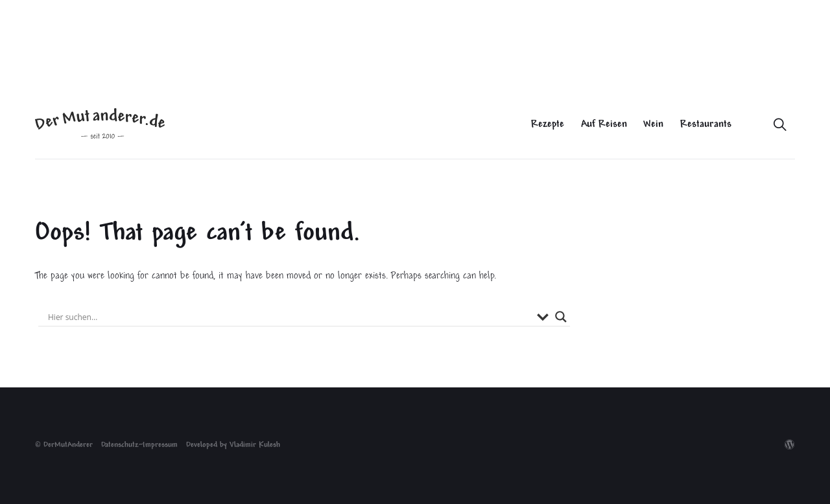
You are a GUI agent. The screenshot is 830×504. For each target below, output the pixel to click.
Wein (653, 125)
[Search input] (289, 317)
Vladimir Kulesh (255, 445)
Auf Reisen (604, 125)
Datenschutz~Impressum (139, 445)
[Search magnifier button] (561, 317)
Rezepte (548, 125)
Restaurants (706, 125)
